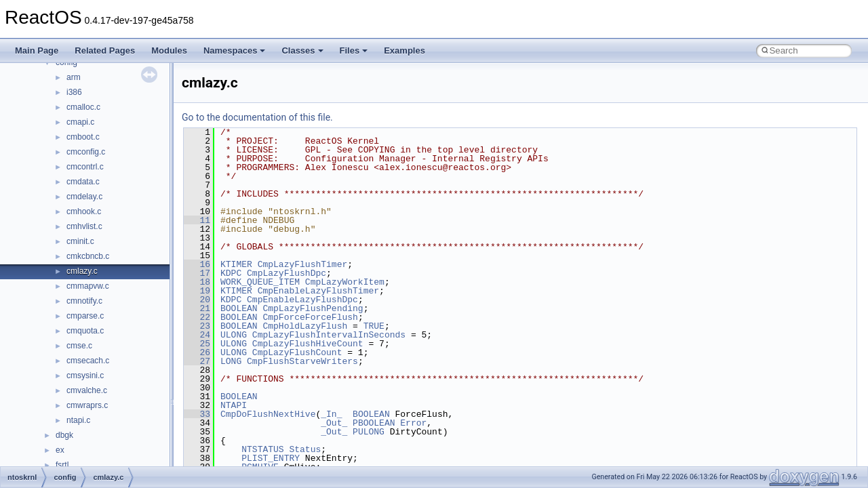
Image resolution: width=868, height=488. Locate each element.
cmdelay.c (84, 197)
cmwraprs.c (87, 405)
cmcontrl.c (85, 167)
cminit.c (80, 241)
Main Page (37, 50)
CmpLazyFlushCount (297, 352)
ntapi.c (78, 420)
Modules (169, 50)
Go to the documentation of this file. (257, 117)
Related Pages (105, 50)
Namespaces (235, 50)
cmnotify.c (84, 301)
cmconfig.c (86, 152)
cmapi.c (80, 122)
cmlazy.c (82, 271)
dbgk (64, 435)
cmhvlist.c (84, 226)
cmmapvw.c (88, 286)
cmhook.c (84, 211)
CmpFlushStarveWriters (302, 361)
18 (197, 282)
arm (74, 77)
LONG (231, 361)
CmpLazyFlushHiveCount (308, 344)
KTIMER (236, 264)
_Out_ (334, 423)
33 (197, 414)
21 (197, 308)
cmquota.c (85, 331)
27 (197, 361)
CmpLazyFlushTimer (303, 264)
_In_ (331, 414)
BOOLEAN (239, 308)
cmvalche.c (87, 390)
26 (197, 352)
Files (354, 50)
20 (197, 300)
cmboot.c (83, 137)
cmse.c (79, 346)
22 (197, 317)
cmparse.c (85, 316)
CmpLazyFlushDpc (287, 273)
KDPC (231, 273)
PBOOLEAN (374, 423)
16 (197, 264)
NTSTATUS (262, 449)
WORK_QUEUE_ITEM (260, 282)
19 (197, 291)
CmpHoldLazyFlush (305, 326)
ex (60, 450)
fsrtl (62, 465)
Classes (302, 50)
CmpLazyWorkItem (345, 282)
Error (413, 423)
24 (197, 335)
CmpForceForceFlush (310, 317)
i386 (74, 92)
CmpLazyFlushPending (313, 308)
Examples (405, 50)
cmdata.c (83, 182)
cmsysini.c (85, 375)
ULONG (234, 335)
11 (197, 220)
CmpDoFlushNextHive (268, 414)
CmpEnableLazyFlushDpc (302, 300)
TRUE (374, 326)
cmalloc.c (83, 107)
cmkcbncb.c (88, 256)
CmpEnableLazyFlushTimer (318, 291)
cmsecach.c (88, 361)
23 (197, 326)
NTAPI (234, 405)
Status (305, 449)
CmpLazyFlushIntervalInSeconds (329, 335)
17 (197, 273)
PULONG (369, 432)
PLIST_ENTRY (271, 458)
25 (197, 344)
